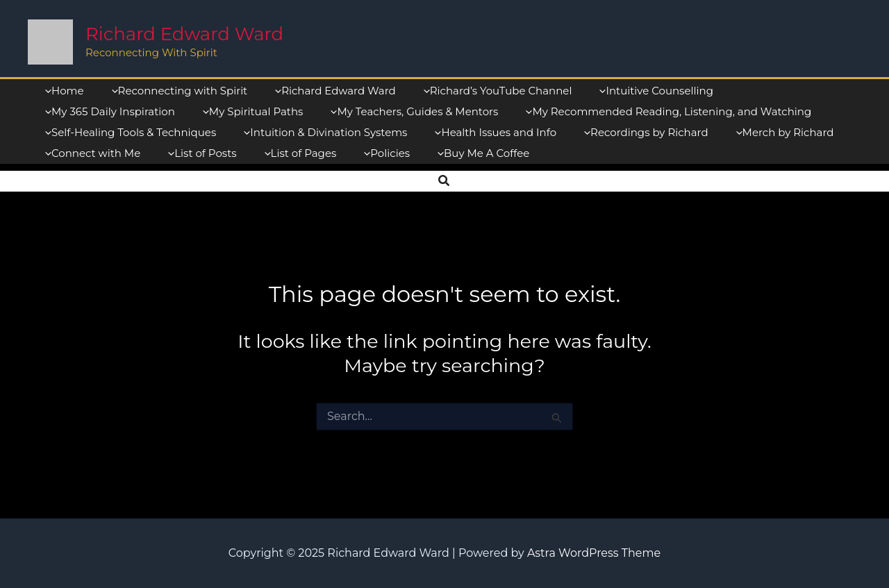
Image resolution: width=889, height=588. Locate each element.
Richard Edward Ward (184, 34)
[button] (444, 181)
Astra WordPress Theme (594, 553)
